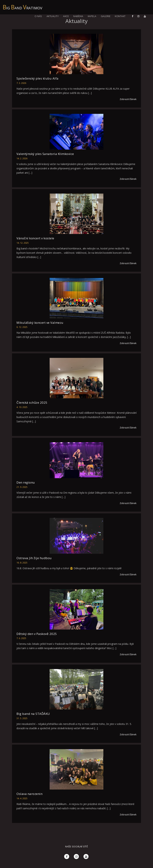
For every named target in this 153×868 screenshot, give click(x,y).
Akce (66, 16)
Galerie (106, 16)
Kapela (92, 16)
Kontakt (120, 16)
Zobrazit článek (128, 99)
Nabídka (78, 16)
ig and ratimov (22, 6)
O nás (38, 16)
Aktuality (53, 16)
